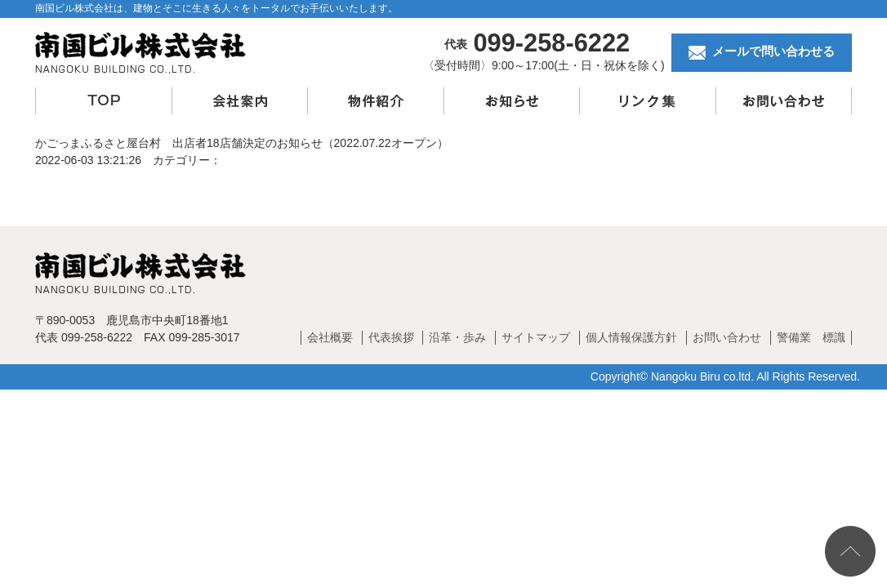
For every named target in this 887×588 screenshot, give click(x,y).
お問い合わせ (727, 337)
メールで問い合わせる (762, 52)
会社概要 (330, 337)
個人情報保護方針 (631, 337)
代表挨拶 (391, 337)
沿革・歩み (457, 337)
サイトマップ (536, 337)
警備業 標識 (811, 337)
